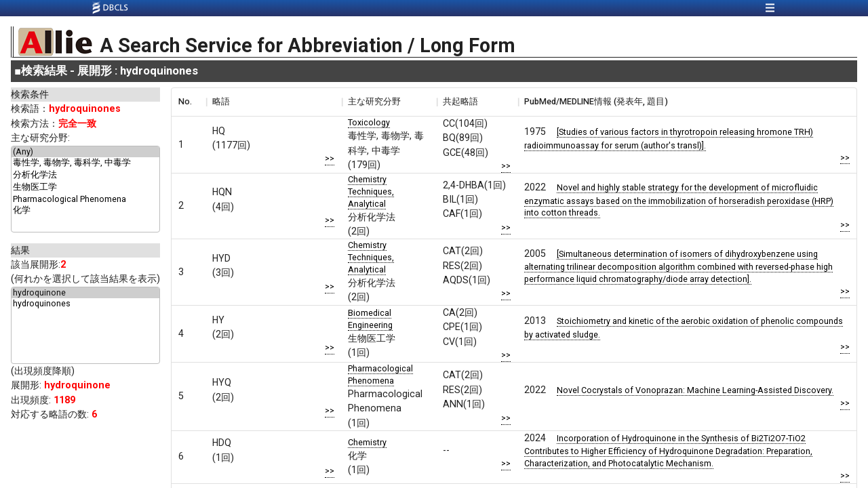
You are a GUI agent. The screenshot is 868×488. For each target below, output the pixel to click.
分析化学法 (85, 176)
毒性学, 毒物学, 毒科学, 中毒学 (85, 163)
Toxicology (369, 122)
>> (330, 158)
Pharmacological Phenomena (85, 199)
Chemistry (367, 442)
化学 (85, 211)
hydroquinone (85, 293)
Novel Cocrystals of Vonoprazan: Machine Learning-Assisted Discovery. (695, 390)
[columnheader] (189, 102)
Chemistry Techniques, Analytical (371, 191)
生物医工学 (85, 188)
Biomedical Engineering (370, 319)
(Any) (85, 152)
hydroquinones (85, 304)
